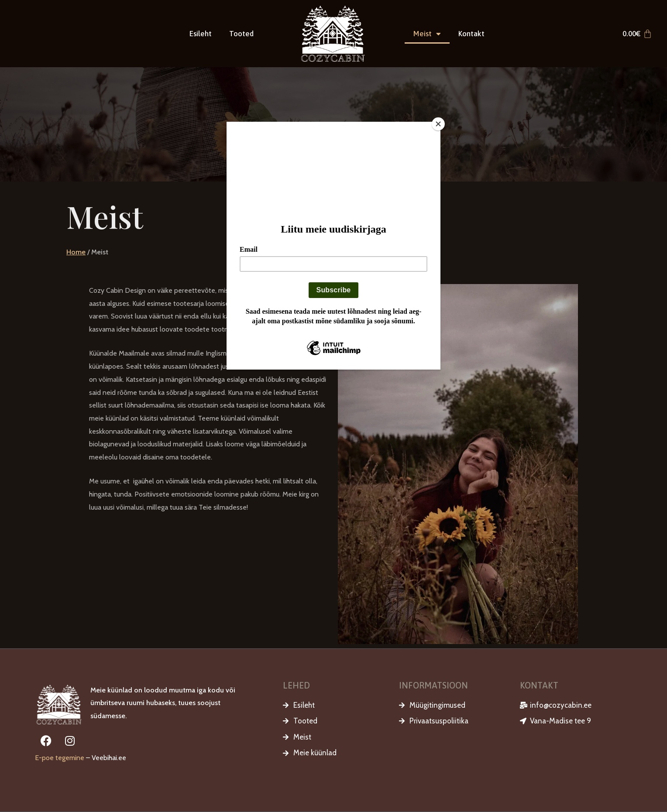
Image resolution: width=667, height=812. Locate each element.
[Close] (438, 124)
